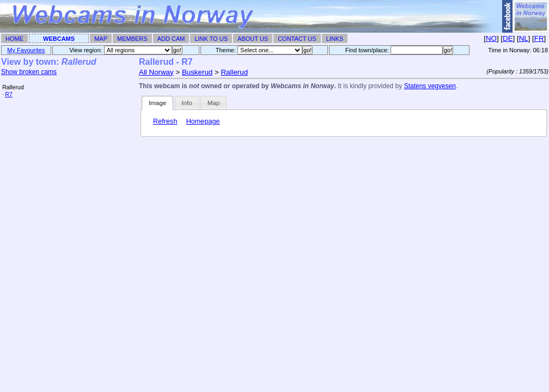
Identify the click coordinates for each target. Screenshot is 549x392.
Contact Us (297, 39)
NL (524, 38)
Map (101, 39)
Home (14, 39)
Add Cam (171, 39)
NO (491, 38)
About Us (253, 39)
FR (539, 38)
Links (335, 39)
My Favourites (26, 50)
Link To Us (211, 39)
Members (132, 39)
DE (508, 38)
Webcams (59, 39)
